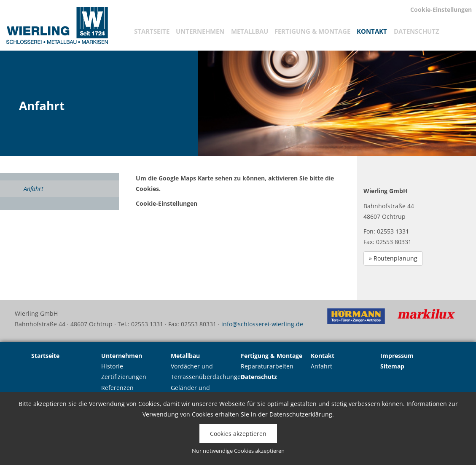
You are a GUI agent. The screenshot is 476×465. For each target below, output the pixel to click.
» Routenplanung (393, 258)
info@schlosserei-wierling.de (262, 324)
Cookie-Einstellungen (167, 203)
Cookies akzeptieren (238, 434)
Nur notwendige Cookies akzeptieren (238, 451)
